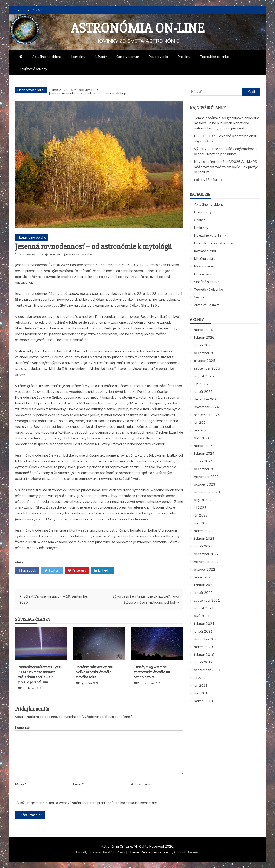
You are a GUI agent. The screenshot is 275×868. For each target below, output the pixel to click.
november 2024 (206, 407)
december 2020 (206, 639)
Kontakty (78, 57)
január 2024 (203, 461)
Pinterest (77, 570)
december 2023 (206, 469)
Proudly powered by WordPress (101, 852)
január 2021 (203, 631)
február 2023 (204, 538)
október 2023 (205, 484)
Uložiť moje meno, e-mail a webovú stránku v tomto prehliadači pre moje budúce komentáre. (88, 803)
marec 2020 (203, 647)
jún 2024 (201, 422)
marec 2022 (203, 577)
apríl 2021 (202, 616)
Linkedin (102, 570)
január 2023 (203, 546)
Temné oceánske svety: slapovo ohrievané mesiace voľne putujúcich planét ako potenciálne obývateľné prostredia (227, 123)
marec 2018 (203, 701)
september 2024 (207, 415)
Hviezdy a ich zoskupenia (214, 243)
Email (78, 784)
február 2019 (204, 654)
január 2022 (203, 593)
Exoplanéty (203, 212)
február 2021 (204, 623)
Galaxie (200, 220)
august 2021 (204, 608)
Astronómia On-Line (138, 28)
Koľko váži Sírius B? (209, 180)
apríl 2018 (202, 693)
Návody (101, 57)
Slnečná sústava (207, 282)
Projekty (184, 57)
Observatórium (128, 57)
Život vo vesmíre (207, 305)
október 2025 (205, 361)
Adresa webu (141, 784)
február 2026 (204, 337)
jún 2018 (201, 685)
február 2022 (204, 585)
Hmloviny (201, 228)
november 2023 (206, 477)
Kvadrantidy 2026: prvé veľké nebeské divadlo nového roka (94, 672)
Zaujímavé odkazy (33, 69)
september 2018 (207, 670)
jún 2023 (201, 515)
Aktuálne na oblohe (47, 57)
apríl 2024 (202, 438)
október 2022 (205, 569)
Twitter (52, 570)
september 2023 (207, 492)
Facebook (27, 570)
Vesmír (199, 297)
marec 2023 (203, 531)
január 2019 (203, 662)
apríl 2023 (202, 523)
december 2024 (206, 399)
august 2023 (204, 500)
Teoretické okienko (214, 57)
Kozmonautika (205, 251)
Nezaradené (204, 266)
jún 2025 (201, 384)
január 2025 (203, 391)
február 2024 (204, 453)
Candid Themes (186, 852)
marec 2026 (203, 330)
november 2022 (206, 562)
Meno (21, 784)
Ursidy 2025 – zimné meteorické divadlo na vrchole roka (152, 672)
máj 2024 (201, 430)
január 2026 (203, 345)
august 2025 (204, 376)
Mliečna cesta (205, 258)
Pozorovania (158, 57)
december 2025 (206, 353)
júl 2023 (200, 507)
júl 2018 (200, 678)
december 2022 (206, 554)
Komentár (23, 727)
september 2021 (207, 600)
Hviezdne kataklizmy (210, 235)
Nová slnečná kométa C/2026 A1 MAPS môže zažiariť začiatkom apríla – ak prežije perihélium (41, 675)
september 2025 (207, 368)
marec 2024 (203, 446)
